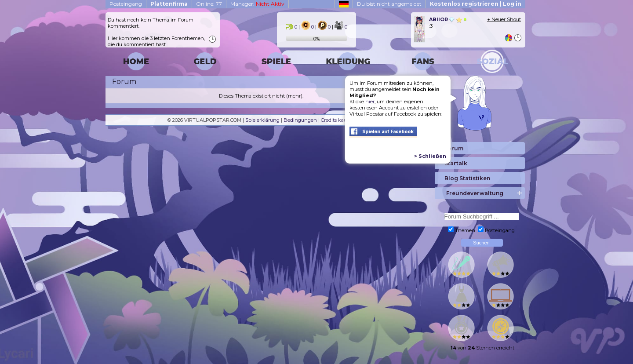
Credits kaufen (338, 120)
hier (370, 102)
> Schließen (430, 156)
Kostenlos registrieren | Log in (476, 4)
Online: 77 (209, 4)
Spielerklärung (262, 120)
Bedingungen (300, 120)
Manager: (257, 4)
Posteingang (126, 4)
